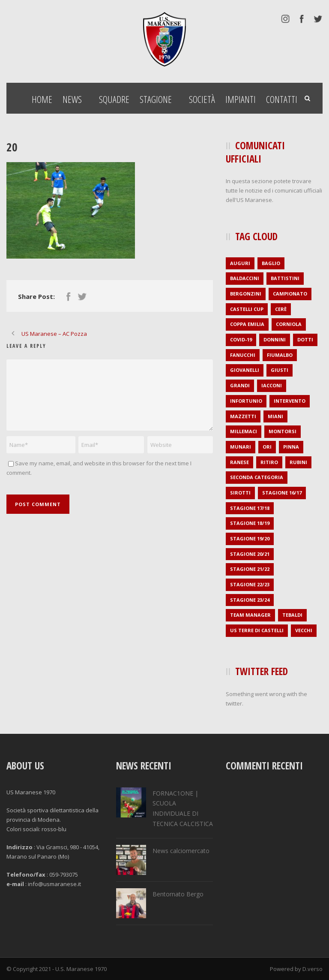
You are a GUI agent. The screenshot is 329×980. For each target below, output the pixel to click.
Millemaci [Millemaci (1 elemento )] (244, 431)
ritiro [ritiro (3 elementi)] (269, 462)
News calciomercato (181, 851)
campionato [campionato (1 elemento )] (290, 294)
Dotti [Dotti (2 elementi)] (305, 339)
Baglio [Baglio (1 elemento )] (271, 263)
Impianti (241, 99)
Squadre (114, 99)
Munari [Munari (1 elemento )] (241, 447)
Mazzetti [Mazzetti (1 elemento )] (243, 416)
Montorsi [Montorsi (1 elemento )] (283, 431)
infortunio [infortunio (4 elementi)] (246, 401)
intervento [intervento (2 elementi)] (290, 401)
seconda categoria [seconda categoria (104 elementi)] (257, 477)
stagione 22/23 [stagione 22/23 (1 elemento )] (250, 584)
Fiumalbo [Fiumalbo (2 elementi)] (280, 355)
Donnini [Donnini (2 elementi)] (275, 339)
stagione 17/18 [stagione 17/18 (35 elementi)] (250, 508)
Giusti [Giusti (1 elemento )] (280, 370)
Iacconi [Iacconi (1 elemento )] (272, 385)
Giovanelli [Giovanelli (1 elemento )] (245, 370)
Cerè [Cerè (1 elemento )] (281, 309)
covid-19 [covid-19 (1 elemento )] (241, 339)
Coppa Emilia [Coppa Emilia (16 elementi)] (247, 324)
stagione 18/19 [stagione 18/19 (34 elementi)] (250, 523)
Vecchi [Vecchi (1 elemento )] (304, 630)
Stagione (156, 99)
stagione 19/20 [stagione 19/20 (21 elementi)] (250, 538)
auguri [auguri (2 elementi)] (240, 263)
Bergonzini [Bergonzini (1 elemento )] (246, 294)
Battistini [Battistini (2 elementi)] (285, 278)
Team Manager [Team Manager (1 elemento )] (250, 615)
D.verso (313, 969)
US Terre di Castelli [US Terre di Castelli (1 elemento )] (257, 630)
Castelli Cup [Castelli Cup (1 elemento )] (247, 309)
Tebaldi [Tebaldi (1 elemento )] (292, 615)
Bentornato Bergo (178, 894)
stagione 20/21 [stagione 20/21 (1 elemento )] (250, 554)
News (72, 99)
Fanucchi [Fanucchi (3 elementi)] (243, 355)
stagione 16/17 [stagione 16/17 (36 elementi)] (282, 493)
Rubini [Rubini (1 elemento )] (298, 462)
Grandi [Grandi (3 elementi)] (240, 385)
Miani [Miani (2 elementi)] (275, 416)
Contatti (282, 99)
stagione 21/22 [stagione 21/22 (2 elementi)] (250, 569)
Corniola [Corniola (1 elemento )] (289, 324)
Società (202, 99)
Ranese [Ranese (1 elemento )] (239, 462)
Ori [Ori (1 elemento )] (267, 447)
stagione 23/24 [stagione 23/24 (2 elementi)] (250, 600)
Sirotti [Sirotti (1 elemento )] (240, 493)
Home (42, 99)
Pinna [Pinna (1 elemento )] (291, 447)
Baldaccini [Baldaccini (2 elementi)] (245, 278)
